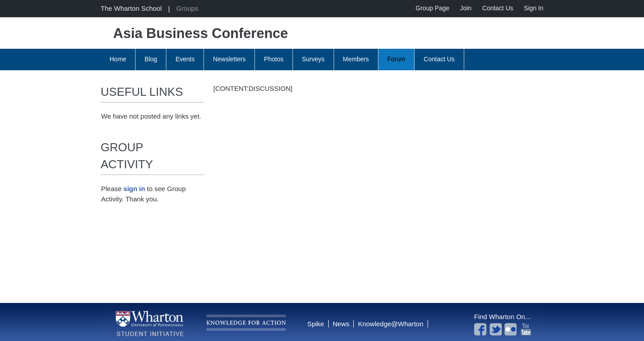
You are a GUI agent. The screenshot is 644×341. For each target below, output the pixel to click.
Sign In (534, 8)
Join (466, 8)
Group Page (432, 8)
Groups (187, 8)
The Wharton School (131, 8)
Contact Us (498, 8)
